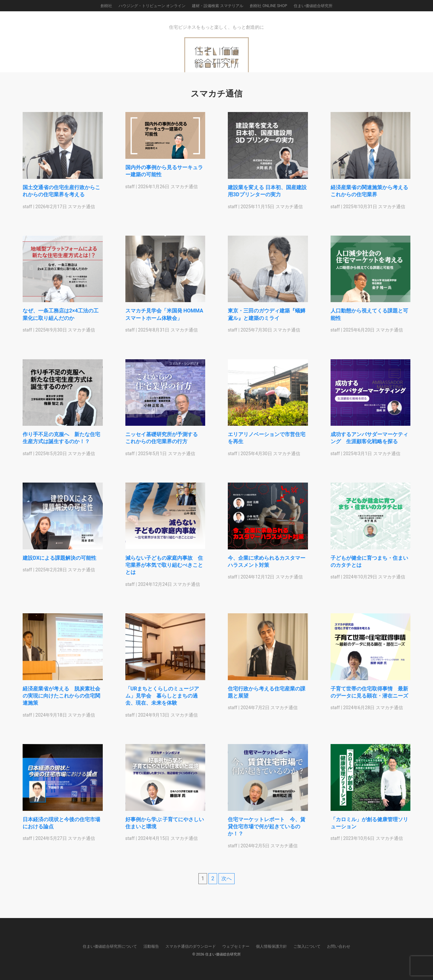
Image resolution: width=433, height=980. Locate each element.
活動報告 (151, 946)
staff (27, 207)
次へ (227, 878)
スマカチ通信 (81, 207)
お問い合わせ (339, 946)
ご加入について (307, 946)
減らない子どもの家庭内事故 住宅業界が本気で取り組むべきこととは (164, 566)
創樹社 (106, 6)
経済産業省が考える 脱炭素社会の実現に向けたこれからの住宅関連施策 (61, 697)
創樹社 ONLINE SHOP (268, 6)
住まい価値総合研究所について (110, 946)
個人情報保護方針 (271, 946)
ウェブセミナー (236, 946)
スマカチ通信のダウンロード (191, 946)
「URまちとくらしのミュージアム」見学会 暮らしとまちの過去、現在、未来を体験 (162, 697)
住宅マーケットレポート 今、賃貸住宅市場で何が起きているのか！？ (267, 828)
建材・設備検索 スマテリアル (218, 6)
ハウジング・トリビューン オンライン (152, 6)
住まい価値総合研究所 (313, 6)
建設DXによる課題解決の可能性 (62, 559)
